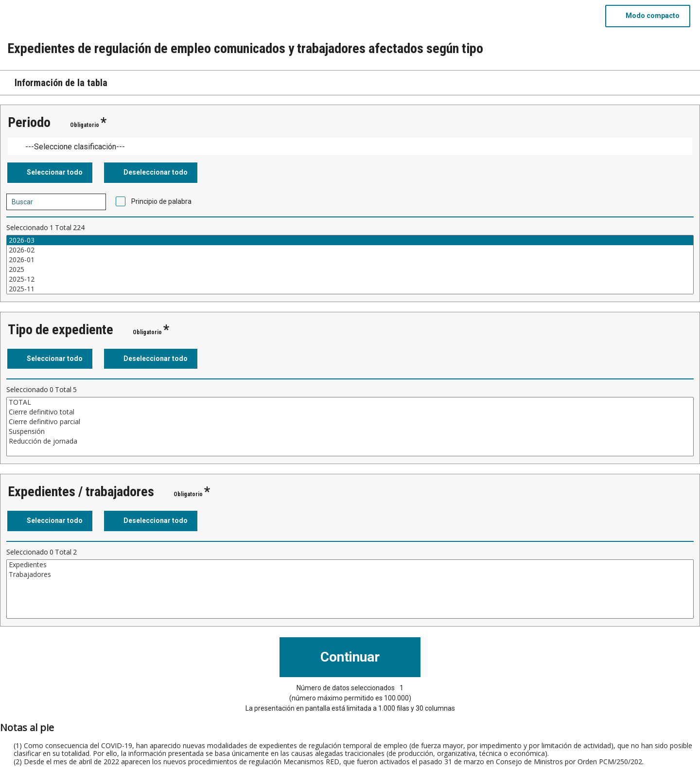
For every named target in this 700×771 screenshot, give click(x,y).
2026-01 (350, 260)
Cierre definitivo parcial (350, 422)
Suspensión (350, 431)
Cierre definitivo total (350, 412)
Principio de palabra (161, 201)
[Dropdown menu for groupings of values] (350, 147)
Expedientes (350, 565)
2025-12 (350, 279)
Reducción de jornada (350, 441)
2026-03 (350, 240)
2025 (350, 269)
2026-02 (350, 250)
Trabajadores (350, 574)
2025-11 (350, 289)
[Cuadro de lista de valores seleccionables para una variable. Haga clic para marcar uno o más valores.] (350, 265)
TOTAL (350, 402)
